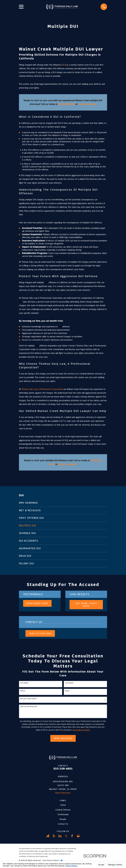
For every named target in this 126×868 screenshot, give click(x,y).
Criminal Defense (63, 810)
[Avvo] (48, 836)
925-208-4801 (63, 769)
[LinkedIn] (60, 836)
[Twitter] (66, 836)
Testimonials (63, 814)
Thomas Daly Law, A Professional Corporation (42, 389)
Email (67, 691)
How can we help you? (29, 706)
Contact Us (63, 824)
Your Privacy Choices (52, 860)
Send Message (63, 738)
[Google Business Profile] (78, 836)
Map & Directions (63, 793)
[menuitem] (63, 503)
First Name (24, 683)
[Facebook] (72, 836)
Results (63, 819)
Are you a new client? (28, 699)
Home (63, 805)
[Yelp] (54, 836)
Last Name (69, 683)
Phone (23, 691)
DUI (64, 65)
